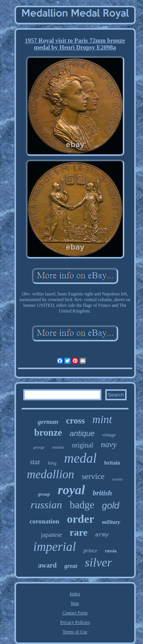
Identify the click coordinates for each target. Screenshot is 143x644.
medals (58, 447)
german (48, 422)
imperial (55, 547)
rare (78, 532)
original (82, 445)
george (39, 447)
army (102, 535)
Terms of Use (75, 632)
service (93, 476)
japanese (51, 535)
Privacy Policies (75, 622)
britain (112, 463)
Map (75, 603)
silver (98, 562)
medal (80, 458)
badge (82, 505)
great (71, 566)
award (47, 565)
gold (110, 505)
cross (75, 421)
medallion (51, 474)
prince (90, 551)
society (117, 479)
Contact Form (75, 613)
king (52, 463)
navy (109, 444)
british (102, 493)
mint (102, 419)
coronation (44, 521)
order (81, 519)
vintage (109, 435)
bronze (48, 432)
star (35, 462)
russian (46, 505)
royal (71, 490)
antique (82, 433)
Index (75, 594)
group (44, 494)
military (111, 522)
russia (111, 551)
